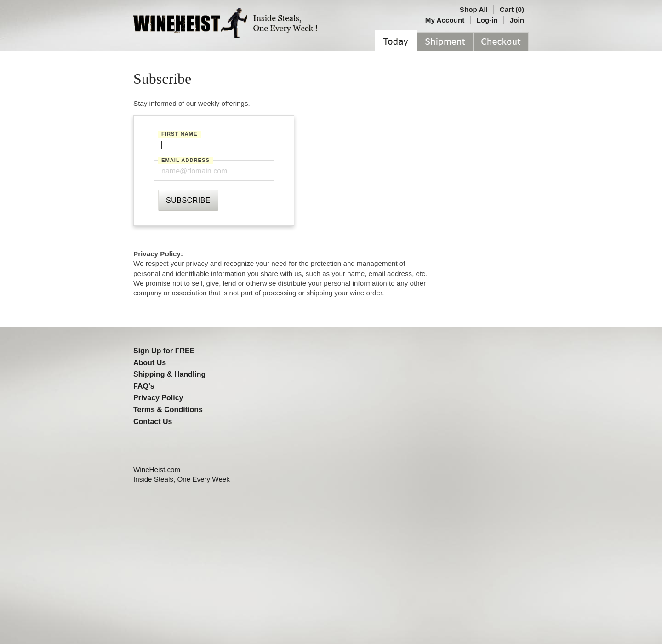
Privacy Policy (158, 398)
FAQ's (144, 386)
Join (517, 20)
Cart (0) (512, 9)
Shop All (474, 9)
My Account (445, 20)
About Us (150, 363)
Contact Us (153, 422)
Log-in (487, 20)
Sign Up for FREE (164, 351)
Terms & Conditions (168, 410)
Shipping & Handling (169, 374)
